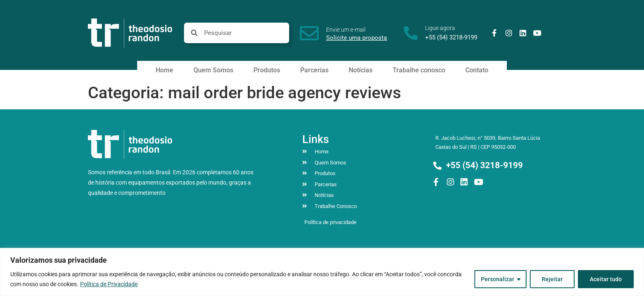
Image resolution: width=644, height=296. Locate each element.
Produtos (267, 70)
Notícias (361, 70)
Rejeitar (552, 279)
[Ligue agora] (411, 33)
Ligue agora (440, 28)
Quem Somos (213, 70)
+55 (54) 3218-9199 (451, 37)
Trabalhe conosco (419, 70)
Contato (477, 70)
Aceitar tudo (606, 279)
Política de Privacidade (109, 284)
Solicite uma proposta (356, 38)
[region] (322, 272)
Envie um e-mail (346, 30)
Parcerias (314, 70)
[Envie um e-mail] (309, 33)
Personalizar (498, 279)
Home (164, 70)
